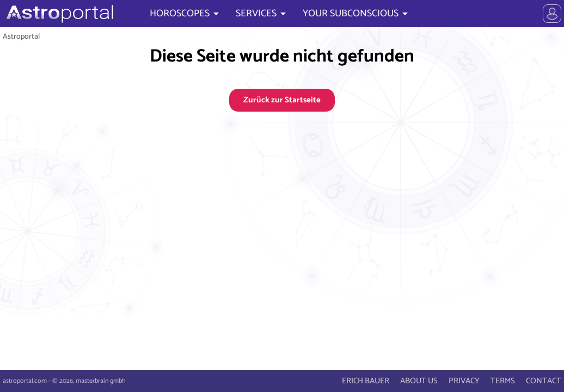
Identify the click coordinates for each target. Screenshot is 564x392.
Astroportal (21, 36)
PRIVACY (464, 381)
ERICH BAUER (366, 381)
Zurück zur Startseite (282, 100)
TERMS (503, 381)
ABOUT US (419, 381)
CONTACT (544, 381)
